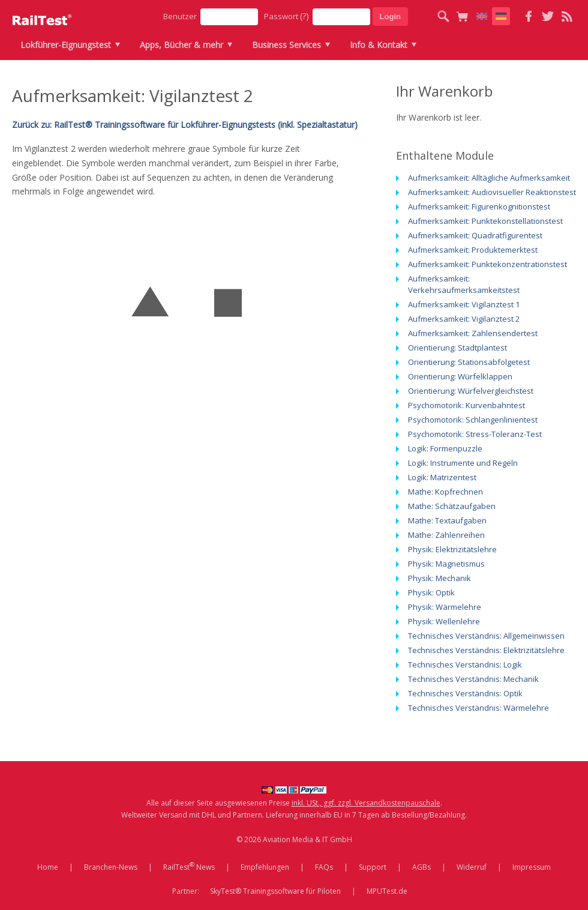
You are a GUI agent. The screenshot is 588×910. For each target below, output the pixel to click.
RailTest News (189, 866)
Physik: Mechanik (439, 578)
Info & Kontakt (379, 45)
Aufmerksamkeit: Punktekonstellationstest (485, 221)
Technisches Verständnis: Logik (465, 664)
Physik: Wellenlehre (444, 621)
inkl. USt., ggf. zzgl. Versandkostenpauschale (366, 803)
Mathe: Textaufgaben (447, 520)
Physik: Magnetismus (446, 564)
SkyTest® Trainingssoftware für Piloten (275, 891)
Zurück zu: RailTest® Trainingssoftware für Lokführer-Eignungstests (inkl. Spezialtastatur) (185, 125)
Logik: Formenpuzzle (445, 448)
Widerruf (472, 867)
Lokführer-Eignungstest (66, 45)
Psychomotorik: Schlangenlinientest (473, 420)
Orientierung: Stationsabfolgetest (469, 362)
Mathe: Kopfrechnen (445, 492)
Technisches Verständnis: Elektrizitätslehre (486, 650)
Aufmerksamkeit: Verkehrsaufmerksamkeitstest (464, 284)
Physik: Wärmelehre (445, 607)
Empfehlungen (265, 867)
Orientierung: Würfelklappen (460, 376)
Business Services (286, 45)
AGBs (421, 867)
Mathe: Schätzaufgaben (452, 506)
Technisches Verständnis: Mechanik (473, 679)
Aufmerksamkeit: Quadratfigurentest (475, 235)
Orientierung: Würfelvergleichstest (471, 391)
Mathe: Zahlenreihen (446, 535)
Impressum (532, 867)
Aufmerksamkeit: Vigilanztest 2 (464, 319)
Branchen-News (111, 867)
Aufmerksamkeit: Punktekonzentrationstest (487, 264)
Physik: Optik (431, 592)
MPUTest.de (387, 891)
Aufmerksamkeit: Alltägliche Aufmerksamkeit (489, 178)
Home (48, 867)
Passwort (286, 16)
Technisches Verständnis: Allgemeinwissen (486, 636)
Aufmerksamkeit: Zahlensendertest (473, 333)
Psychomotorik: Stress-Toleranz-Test (475, 434)
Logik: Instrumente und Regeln (463, 463)
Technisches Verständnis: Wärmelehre (478, 708)
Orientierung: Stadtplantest (457, 348)
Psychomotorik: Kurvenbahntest (466, 405)
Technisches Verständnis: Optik (465, 693)
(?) (304, 16)
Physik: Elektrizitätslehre (452, 549)
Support (373, 867)
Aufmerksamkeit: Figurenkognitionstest (479, 206)
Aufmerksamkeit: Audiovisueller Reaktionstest (492, 192)
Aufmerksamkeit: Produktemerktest (473, 250)
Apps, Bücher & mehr (181, 45)
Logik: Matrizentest (442, 477)
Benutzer (180, 16)
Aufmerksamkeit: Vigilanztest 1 (464, 304)
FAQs (324, 867)
